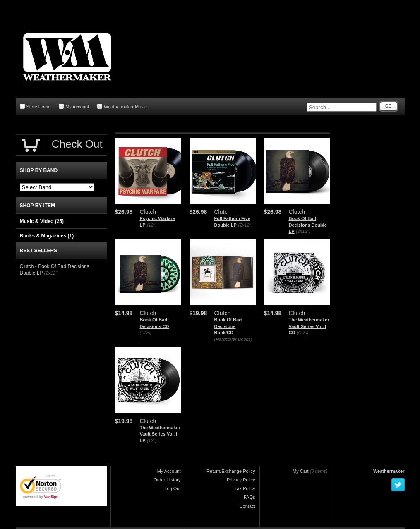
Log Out (172, 488)
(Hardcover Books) (233, 339)
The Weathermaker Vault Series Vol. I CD (309, 326)
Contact (247, 506)
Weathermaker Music (122, 107)
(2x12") (245, 225)
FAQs (250, 497)
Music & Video (42, 221)
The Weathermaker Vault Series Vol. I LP (160, 434)
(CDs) (146, 333)
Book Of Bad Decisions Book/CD (228, 326)
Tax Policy (245, 488)
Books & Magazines (47, 236)
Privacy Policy (241, 480)
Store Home (35, 107)
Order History (167, 480)
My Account (74, 107)
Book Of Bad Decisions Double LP (308, 225)
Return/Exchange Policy (231, 471)
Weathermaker (389, 471)
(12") (152, 225)
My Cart (301, 471)
